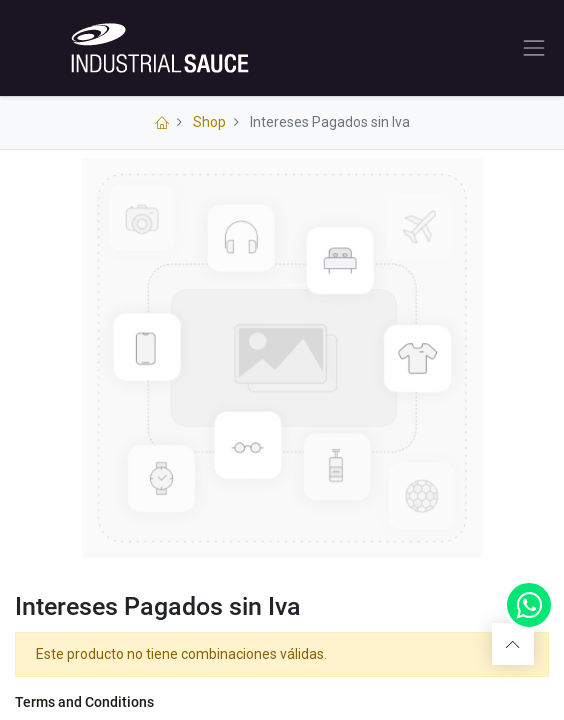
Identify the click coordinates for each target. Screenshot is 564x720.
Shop (209, 122)
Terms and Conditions (84, 702)
